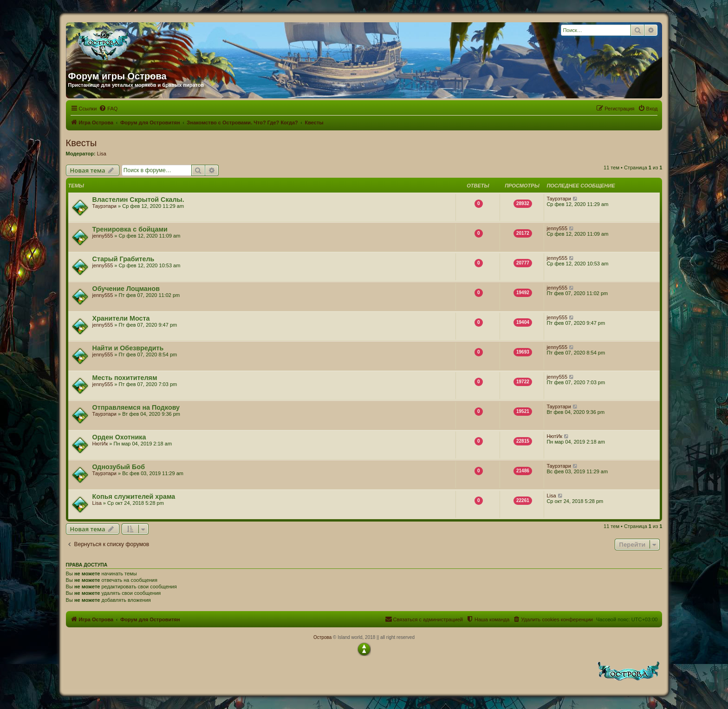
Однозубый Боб (119, 467)
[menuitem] (108, 109)
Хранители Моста (121, 318)
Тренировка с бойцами (130, 229)
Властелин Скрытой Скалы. (138, 200)
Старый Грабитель (123, 259)
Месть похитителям (125, 378)
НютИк (100, 444)
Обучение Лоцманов (126, 289)
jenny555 (103, 236)
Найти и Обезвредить (128, 348)
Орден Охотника (119, 437)
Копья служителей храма (134, 496)
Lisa (102, 154)
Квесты (81, 143)
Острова (322, 637)
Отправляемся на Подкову (136, 407)
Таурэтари (104, 206)
